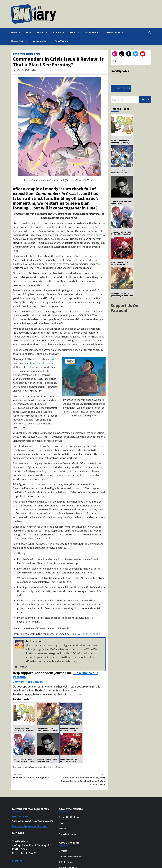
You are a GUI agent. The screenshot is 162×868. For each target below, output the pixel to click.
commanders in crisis (28, 767)
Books (75, 32)
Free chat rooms (20, 816)
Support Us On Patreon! (124, 308)
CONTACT (18, 861)
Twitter (81, 634)
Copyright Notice (68, 834)
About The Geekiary (69, 817)
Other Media (42, 41)
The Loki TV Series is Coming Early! (36, 776)
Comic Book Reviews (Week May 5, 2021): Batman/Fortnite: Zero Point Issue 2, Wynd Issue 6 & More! (82, 779)
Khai (34, 70)
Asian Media (94, 32)
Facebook (94, 634)
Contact (63, 851)
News (37, 54)
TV (29, 32)
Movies (43, 32)
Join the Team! (66, 862)
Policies (63, 828)
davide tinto (43, 767)
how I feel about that (42, 363)
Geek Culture (116, 32)
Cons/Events (63, 41)
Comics (59, 32)
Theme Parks (20, 41)
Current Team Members (71, 856)
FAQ (61, 823)
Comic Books (19, 54)
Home (16, 32)
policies (28, 694)
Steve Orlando (56, 767)
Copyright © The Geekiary (28, 682)
